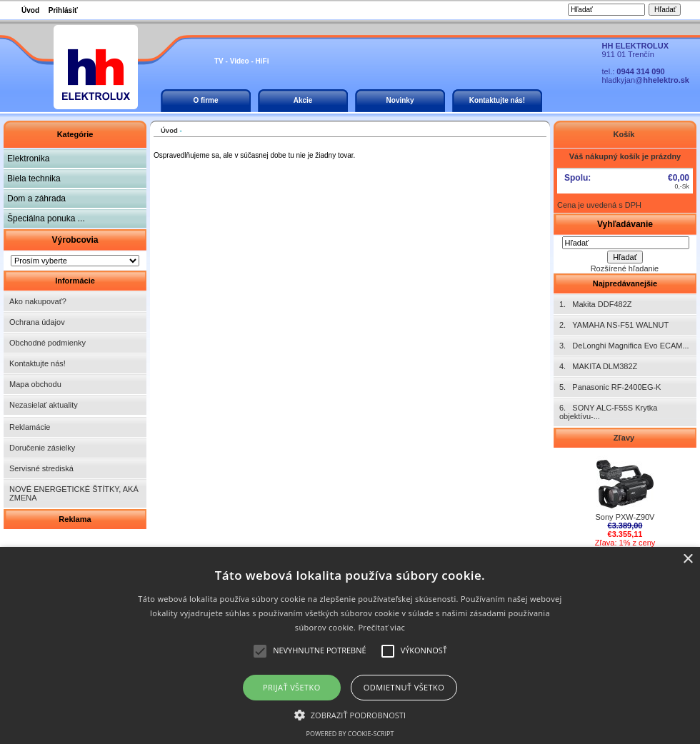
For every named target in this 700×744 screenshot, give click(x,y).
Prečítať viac (381, 627)
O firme (205, 100)
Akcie (303, 100)
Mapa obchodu (35, 384)
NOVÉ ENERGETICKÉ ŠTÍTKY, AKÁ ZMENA (74, 493)
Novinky (400, 100)
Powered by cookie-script (350, 734)
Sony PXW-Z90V (625, 513)
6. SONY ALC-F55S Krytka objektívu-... (608, 412)
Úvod (30, 10)
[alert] (350, 645)
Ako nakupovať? (38, 301)
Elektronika (28, 159)
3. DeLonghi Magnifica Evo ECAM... (624, 346)
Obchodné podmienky (47, 343)
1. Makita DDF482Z (595, 304)
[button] (350, 714)
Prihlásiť (63, 10)
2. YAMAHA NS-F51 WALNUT (614, 325)
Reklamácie (30, 427)
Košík (625, 134)
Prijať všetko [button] (292, 687)
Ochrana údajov (37, 322)
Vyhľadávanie (625, 224)
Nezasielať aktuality (44, 405)
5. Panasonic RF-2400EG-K (610, 387)
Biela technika (34, 179)
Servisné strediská (41, 468)
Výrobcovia (75, 240)
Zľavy (625, 438)
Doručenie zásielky (42, 448)
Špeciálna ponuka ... (46, 218)
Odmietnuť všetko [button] (404, 687)
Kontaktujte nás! (497, 100)
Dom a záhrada (36, 198)
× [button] (687, 559)
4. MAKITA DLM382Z (598, 366)
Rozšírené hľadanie (625, 268)
